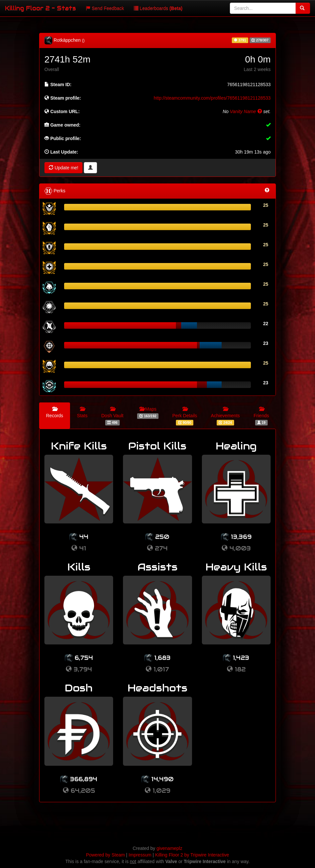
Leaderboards (158, 8)
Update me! (63, 168)
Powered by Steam (105, 855)
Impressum (140, 855)
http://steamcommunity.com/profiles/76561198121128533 (212, 98)
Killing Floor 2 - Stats (40, 8)
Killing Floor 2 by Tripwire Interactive (192, 855)
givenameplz (170, 848)
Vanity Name (246, 111)
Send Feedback (105, 8)
